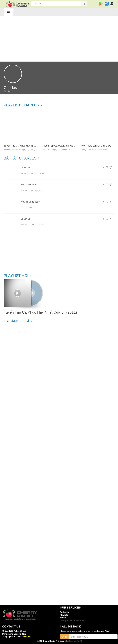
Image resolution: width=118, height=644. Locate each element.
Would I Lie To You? (30, 202)
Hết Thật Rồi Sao (29, 185)
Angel (54, 150)
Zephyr (37, 191)
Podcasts (64, 612)
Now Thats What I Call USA (96, 146)
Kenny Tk (66, 150)
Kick (48, 150)
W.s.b (34, 173)
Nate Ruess (97, 150)
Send (64, 637)
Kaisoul (15, 150)
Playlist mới (16, 276)
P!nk (89, 150)
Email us (26, 637)
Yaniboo (7, 150)
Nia (59, 150)
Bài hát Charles (20, 158)
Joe (44, 150)
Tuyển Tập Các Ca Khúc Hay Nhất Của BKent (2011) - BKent (76, 146)
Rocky (32, 150)
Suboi (83, 150)
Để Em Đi (25, 168)
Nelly (105, 150)
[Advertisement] (59, 38)
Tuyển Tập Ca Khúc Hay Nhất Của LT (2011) (28, 146)
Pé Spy (22, 150)
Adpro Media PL (75, 641)
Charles (41, 173)
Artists (63, 618)
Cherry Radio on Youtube (72, 620)
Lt (28, 150)
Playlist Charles (21, 105)
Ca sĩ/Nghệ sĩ (16, 321)
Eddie (31, 208)
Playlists (64, 615)
